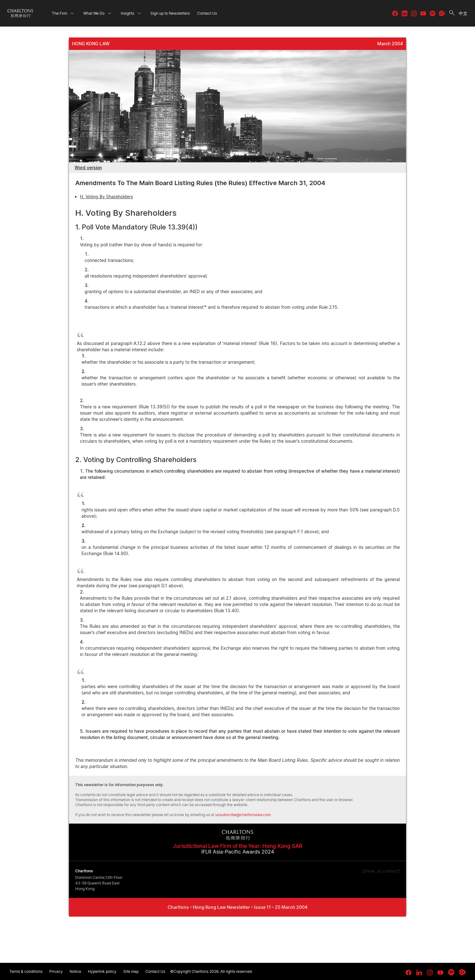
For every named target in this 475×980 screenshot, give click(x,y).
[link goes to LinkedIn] (419, 972)
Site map (131, 971)
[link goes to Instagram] (430, 973)
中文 (463, 13)
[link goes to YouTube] (440, 973)
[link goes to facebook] (409, 973)
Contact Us (155, 971)
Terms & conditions (26, 971)
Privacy (56, 971)
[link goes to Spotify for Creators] (451, 972)
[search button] (452, 13)
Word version (88, 167)
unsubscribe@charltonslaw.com (243, 815)
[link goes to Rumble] (463, 972)
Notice (75, 971)
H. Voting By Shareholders (106, 197)
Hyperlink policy (102, 971)
